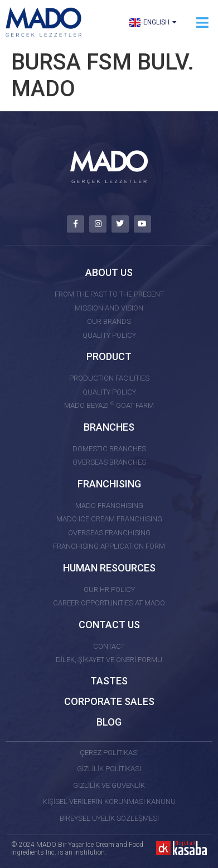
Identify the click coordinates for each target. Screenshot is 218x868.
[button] (203, 23)
